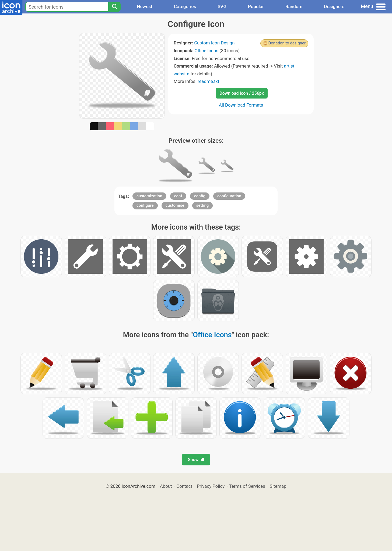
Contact (184, 486)
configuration (229, 196)
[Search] (114, 7)
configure (145, 205)
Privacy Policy (211, 486)
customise (175, 205)
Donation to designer (287, 43)
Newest (144, 6)
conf (178, 196)
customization (149, 196)
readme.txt (208, 81)
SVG (222, 6)
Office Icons (207, 51)
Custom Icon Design (214, 43)
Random (294, 6)
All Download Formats (241, 105)
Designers (334, 6)
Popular (256, 6)
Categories (185, 6)
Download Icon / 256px (241, 93)
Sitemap (278, 486)
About (166, 486)
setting (202, 205)
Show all (196, 460)
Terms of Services (247, 486)
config (200, 196)
